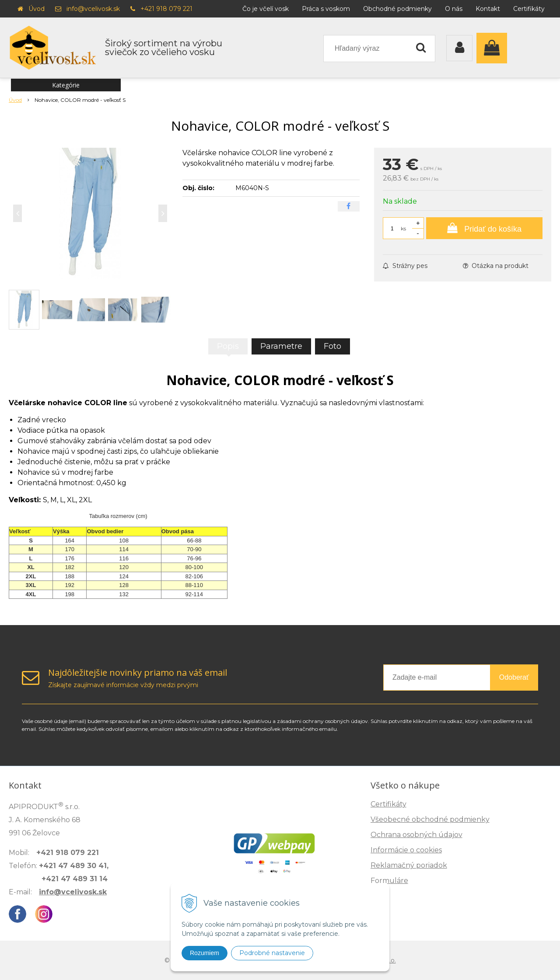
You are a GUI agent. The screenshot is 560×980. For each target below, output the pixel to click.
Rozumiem (205, 953)
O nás (454, 9)
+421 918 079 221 (166, 9)
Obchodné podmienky (397, 9)
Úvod (37, 9)
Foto (332, 346)
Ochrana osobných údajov (416, 835)
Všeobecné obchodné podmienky (430, 819)
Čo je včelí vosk (266, 9)
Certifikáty (529, 9)
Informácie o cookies (406, 850)
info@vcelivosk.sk (93, 9)
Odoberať (514, 677)
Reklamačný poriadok (409, 865)
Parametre (281, 346)
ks (403, 228)
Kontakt (488, 9)
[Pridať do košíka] (484, 228)
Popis (228, 346)
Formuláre (389, 881)
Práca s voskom (326, 9)
